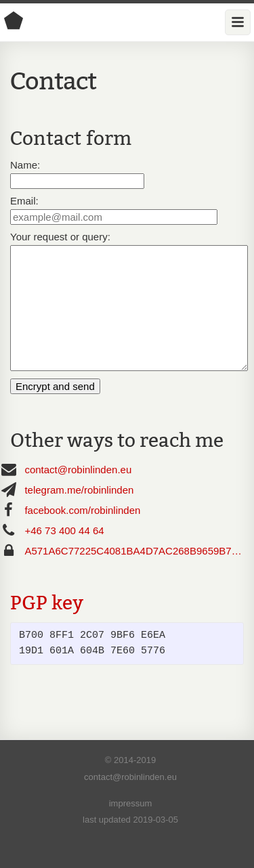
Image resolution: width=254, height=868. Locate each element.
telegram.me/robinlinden (79, 514)
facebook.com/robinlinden (82, 535)
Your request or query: (60, 237)
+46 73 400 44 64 (64, 555)
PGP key (47, 627)
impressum (131, 828)
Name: (25, 165)
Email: (24, 201)
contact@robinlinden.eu (78, 494)
